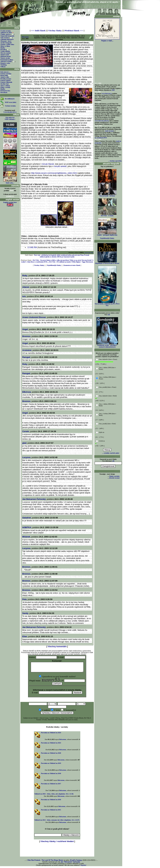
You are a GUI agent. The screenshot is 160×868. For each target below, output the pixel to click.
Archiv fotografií (6, 43)
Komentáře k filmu (7, 60)
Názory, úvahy (5, 58)
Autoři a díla (5, 77)
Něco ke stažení (6, 53)
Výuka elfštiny (5, 51)
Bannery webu (5, 63)
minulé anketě (60, 166)
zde (109, 315)
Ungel (25, 329)
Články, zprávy (5, 34)
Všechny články (55, 31)
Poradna (3, 50)
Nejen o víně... (107, 40)
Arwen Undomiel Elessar (34, 317)
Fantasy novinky (6, 74)
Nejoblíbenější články (54, 265)
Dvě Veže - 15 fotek (107, 215)
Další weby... (10, 183)
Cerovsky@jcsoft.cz (10, 112)
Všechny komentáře (57, 646)
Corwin (26, 431)
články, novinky (114, 476)
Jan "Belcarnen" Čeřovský (70, 864)
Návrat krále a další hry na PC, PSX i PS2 (107, 304)
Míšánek (26, 537)
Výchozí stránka (10, 106)
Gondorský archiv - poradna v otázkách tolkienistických (107, 345)
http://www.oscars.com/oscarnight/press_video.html (54, 173)
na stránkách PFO (101, 138)
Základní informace (7, 39)
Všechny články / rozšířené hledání (57, 843)
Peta (24, 599)
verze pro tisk (89, 253)
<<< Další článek (38, 31)
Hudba (3, 48)
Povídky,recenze (6, 79)
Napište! (83, 867)
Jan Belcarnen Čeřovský (34, 499)
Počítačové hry (5, 91)
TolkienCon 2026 (7, 33)
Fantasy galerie (5, 80)
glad (24, 443)
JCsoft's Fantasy (76, 862)
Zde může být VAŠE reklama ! (10, 118)
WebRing (4, 65)
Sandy (25, 613)
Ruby (25, 275)
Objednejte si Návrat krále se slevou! (107, 263)
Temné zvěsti (5, 55)
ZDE (113, 90)
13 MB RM (32, 247)
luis (24, 296)
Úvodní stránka (6, 31)
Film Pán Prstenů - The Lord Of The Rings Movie (45, 862)
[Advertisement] (57, 22)
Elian (25, 636)
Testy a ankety (5, 86)
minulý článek (48, 164)
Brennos (26, 336)
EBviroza (27, 392)
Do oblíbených (10, 99)
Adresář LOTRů (6, 61)
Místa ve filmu (5, 46)
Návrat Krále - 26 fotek (107, 195)
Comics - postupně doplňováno (107, 234)
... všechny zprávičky (115, 161)
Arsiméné (27, 350)
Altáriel (26, 287)
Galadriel (27, 518)
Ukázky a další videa (7, 44)
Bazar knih (4, 75)
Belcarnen (25, 37)
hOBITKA (27, 527)
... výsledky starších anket (111, 453)
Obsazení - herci (6, 41)
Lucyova (26, 457)
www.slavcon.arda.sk (102, 121)
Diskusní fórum (6, 56)
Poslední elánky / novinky (57, 729)
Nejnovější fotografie (7, 36)
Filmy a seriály (5, 87)
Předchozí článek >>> (74, 31)
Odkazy (3, 67)
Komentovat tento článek (72, 265)
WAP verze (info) (11, 102)
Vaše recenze (5, 38)
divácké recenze (114, 478)
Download (4, 92)
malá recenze (109, 131)
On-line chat (5, 84)
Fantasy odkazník (6, 82)
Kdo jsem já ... (5, 72)
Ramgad (26, 357)
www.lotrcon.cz (107, 93)
